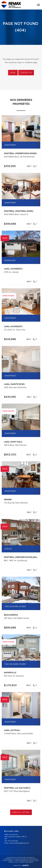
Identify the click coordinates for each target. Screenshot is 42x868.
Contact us (26, 73)
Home (13, 73)
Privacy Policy (34, 861)
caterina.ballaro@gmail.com (19, 843)
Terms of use (13, 862)
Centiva (25, 865)
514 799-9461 (13, 841)
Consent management (26, 862)
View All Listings (21, 812)
